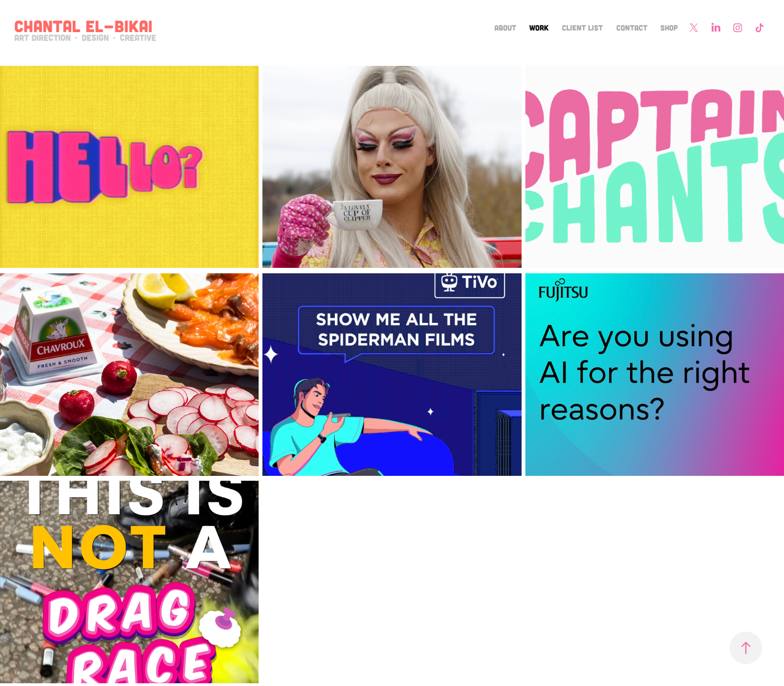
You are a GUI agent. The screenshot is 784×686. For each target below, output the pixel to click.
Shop (669, 27)
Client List (582, 27)
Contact (632, 27)
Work (539, 27)
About (505, 27)
